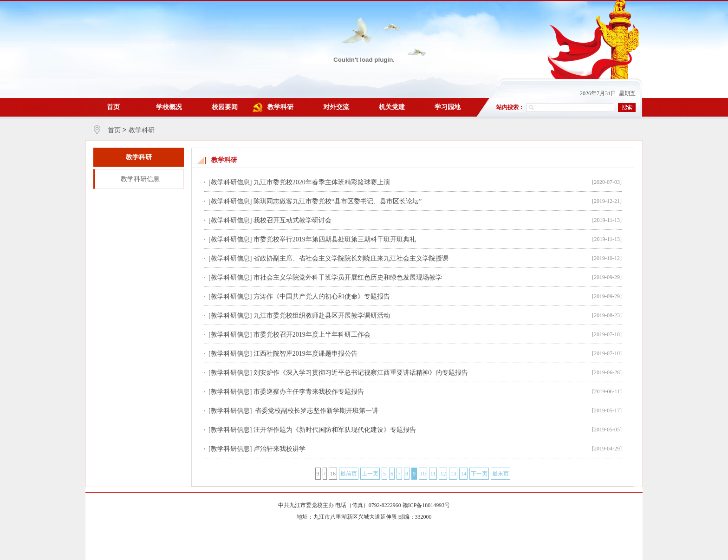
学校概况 (169, 107)
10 (423, 474)
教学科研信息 (140, 179)
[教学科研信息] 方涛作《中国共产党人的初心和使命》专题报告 (299, 296)
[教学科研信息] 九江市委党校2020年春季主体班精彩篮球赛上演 (299, 182)
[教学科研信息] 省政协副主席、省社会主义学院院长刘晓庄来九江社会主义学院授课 (328, 258)
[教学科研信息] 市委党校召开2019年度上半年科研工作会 (289, 335)
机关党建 (392, 107)
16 (333, 474)
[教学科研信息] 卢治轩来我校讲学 (257, 449)
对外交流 (336, 107)
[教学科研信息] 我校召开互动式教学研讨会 (270, 220)
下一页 (479, 474)
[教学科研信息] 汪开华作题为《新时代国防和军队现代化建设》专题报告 (312, 430)
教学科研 (280, 107)
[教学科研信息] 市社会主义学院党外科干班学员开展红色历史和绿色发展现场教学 (325, 277)
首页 (113, 107)
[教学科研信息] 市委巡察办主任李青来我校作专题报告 (286, 392)
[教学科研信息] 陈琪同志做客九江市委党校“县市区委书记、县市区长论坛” (315, 201)
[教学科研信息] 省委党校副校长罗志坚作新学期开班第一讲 (293, 411)
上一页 (370, 474)
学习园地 (448, 107)
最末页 (500, 474)
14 (463, 474)
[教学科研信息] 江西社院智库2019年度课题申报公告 (283, 354)
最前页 (349, 474)
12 (443, 474)
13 (453, 474)
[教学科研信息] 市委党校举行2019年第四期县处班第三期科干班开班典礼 (312, 239)
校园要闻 (225, 107)
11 (433, 474)
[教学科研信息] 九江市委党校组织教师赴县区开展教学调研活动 (299, 316)
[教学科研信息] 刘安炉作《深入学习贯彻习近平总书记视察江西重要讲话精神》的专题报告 (338, 373)
